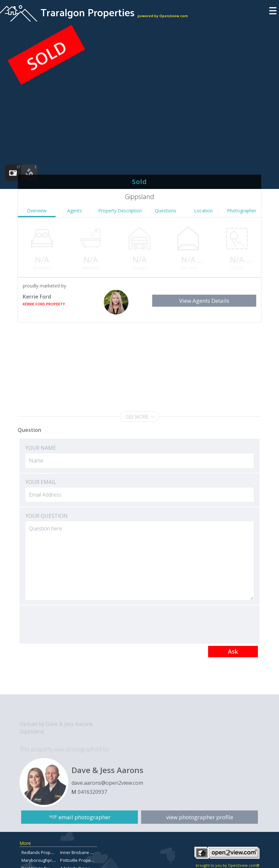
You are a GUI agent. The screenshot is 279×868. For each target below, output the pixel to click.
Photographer (242, 211)
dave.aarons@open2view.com (107, 783)
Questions (166, 211)
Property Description (120, 211)
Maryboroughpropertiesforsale (52, 860)
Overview (37, 211)
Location (203, 211)
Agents (75, 211)
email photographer (85, 817)
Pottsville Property (78, 860)
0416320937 (92, 792)
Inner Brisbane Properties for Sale (94, 852)
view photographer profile (200, 817)
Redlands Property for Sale (48, 852)
